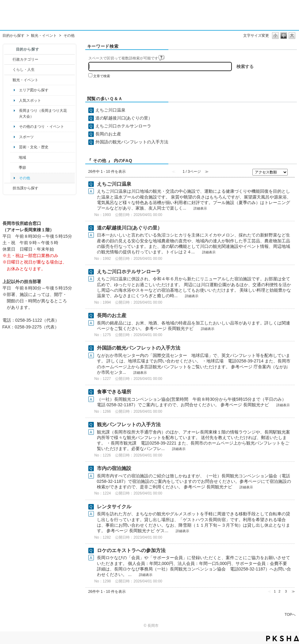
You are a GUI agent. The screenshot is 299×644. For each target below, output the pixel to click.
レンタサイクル (114, 507)
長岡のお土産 (108, 134)
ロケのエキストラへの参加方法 (131, 550)
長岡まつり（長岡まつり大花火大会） (43, 113)
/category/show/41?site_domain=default (15, 157)
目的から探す (13, 36)
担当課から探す (25, 188)
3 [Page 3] (286, 591)
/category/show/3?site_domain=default (8, 59)
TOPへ (290, 614)
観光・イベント (44, 36)
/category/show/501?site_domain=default (15, 168)
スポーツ (26, 137)
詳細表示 (200, 208)
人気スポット (30, 100)
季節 (22, 168)
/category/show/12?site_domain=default (8, 70)
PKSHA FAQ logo (283, 638)
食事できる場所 (114, 392)
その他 (25, 178)
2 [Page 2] (279, 591)
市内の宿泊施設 (114, 468)
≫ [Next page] (293, 591)
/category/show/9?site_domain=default (8, 188)
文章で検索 (102, 76)
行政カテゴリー (25, 59)
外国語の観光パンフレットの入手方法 (132, 142)
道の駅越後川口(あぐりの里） (124, 118)
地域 (22, 157)
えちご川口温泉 (110, 110)
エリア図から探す (34, 90)
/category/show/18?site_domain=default (8, 80)
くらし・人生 (24, 70)
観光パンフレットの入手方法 (129, 424)
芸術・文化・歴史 (34, 147)
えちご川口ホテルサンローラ (123, 126)
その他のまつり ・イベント (42, 127)
